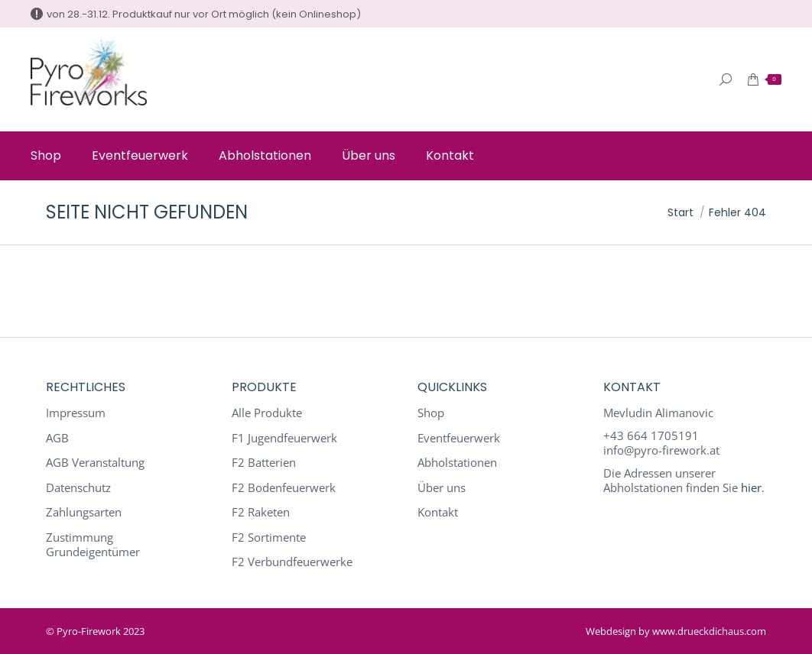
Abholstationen (457, 463)
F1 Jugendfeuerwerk (284, 438)
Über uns (442, 488)
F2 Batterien (264, 463)
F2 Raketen (261, 512)
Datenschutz (78, 488)
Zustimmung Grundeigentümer (93, 545)
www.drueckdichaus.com (709, 631)
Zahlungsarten (84, 512)
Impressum (76, 413)
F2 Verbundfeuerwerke (292, 562)
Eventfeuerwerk (459, 438)
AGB (57, 438)
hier (751, 487)
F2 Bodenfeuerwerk (284, 488)
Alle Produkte (267, 413)
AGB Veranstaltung (95, 463)
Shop (431, 413)
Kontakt (438, 512)
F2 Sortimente (269, 537)
